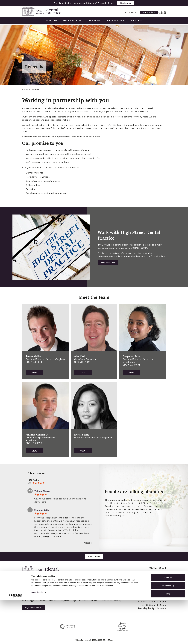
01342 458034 (140, 248)
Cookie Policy (106, 601)
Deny (168, 637)
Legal (74, 601)
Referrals (150, 16)
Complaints (53, 601)
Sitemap (118, 601)
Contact (162, 16)
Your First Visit (72, 24)
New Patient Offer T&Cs (89, 601)
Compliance (65, 601)
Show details (37, 636)
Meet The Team (116, 24)
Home (25, 90)
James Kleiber (34, 356)
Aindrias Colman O (37, 435)
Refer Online (108, 262)
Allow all (168, 621)
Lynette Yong (82, 435)
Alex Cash (80, 356)
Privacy (43, 601)
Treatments (94, 24)
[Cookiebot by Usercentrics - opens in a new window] (16, 639)
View (34, 372)
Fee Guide (136, 24)
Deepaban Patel (132, 356)
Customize (168, 629)
